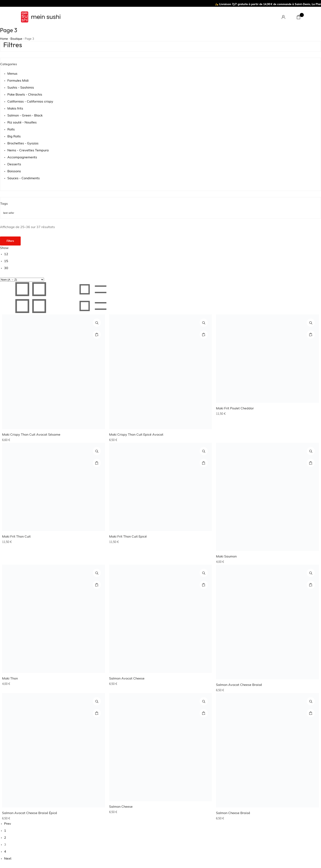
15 (6, 261)
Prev (8, 824)
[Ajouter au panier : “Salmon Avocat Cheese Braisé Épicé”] (97, 713)
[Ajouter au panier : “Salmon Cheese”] (204, 713)
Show (4, 248)
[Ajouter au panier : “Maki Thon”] (97, 585)
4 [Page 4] (5, 852)
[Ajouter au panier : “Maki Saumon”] (311, 463)
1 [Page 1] (5, 831)
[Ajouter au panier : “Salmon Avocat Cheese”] (204, 585)
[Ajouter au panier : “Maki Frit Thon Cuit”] (97, 463)
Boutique (16, 39)
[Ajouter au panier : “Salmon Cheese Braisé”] (311, 713)
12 (6, 254)
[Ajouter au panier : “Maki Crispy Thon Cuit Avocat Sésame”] (97, 335)
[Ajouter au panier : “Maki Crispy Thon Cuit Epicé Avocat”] (204, 335)
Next (8, 859)
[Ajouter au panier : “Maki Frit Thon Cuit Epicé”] (204, 463)
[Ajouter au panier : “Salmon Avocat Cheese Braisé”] (311, 585)
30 (6, 268)
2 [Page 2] (5, 838)
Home (4, 39)
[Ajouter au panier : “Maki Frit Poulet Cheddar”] (311, 335)
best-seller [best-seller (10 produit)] (9, 213)
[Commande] (22, 280)
